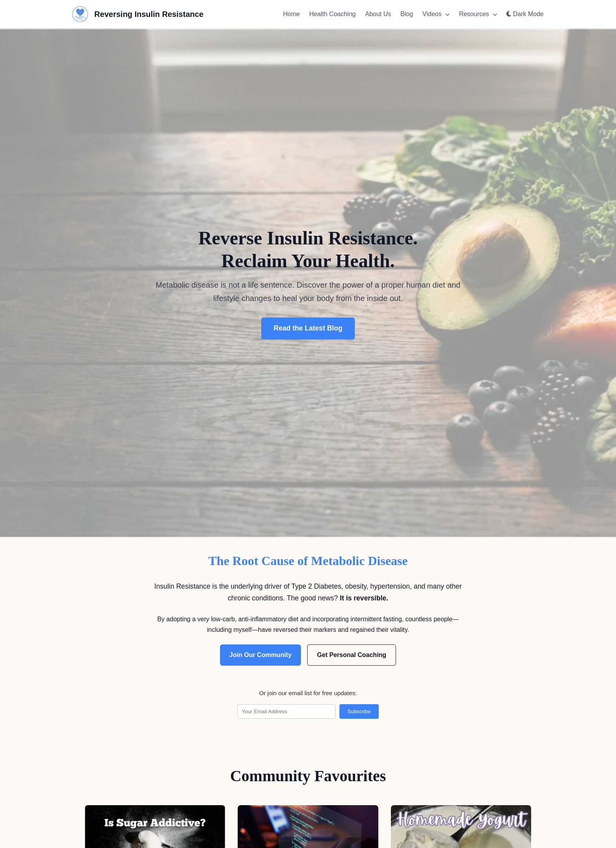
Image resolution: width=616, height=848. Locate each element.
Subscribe (359, 711)
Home (291, 14)
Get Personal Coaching (352, 655)
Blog (407, 14)
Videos (436, 14)
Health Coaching (332, 14)
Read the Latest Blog (308, 328)
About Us (378, 14)
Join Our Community (260, 655)
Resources (478, 14)
